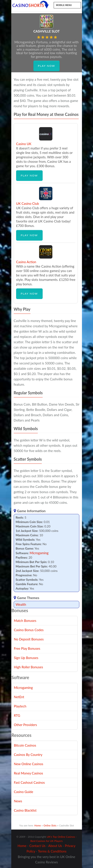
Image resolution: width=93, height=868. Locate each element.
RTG (17, 715)
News (18, 801)
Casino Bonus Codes (29, 630)
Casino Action (26, 262)
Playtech (20, 706)
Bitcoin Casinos (25, 745)
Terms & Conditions (52, 851)
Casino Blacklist (25, 810)
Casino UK (24, 144)
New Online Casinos (29, 764)
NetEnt (19, 697)
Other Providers (26, 725)
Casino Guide (24, 792)
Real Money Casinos (28, 773)
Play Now (47, 66)
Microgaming (39, 553)
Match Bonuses (25, 621)
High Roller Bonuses (28, 667)
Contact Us (37, 846)
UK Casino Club (28, 203)
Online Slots (50, 825)
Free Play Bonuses (27, 648)
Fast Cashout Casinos (29, 782)
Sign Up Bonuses (26, 658)
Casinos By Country (28, 755)
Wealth (21, 604)
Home (38, 825)
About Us (55, 846)
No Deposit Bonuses (29, 639)
